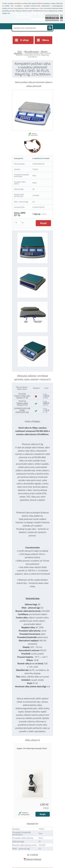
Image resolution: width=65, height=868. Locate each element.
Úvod (19, 51)
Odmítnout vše (52, 18)
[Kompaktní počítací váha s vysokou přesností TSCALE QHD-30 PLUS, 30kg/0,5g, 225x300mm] (32, 91)
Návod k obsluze (32, 859)
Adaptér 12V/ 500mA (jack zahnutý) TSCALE (32, 748)
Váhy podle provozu (31, 51)
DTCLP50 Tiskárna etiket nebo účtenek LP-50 (22, 396)
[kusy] (17, 223)
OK (61, 18)
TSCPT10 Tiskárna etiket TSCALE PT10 (22, 403)
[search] (50, 28)
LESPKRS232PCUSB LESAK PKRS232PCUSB (22, 410)
